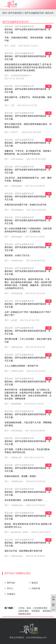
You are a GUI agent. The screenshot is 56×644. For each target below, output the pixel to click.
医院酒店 (47, 611)
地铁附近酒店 (24, 614)
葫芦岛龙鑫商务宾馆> (35, 13)
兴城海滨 (11, 594)
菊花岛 (35, 583)
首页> (5, 13)
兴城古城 (36, 588)
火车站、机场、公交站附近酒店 (33, 608)
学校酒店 (36, 611)
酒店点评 (49, 13)
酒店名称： (19, 26)
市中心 (10, 588)
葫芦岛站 (11, 583)
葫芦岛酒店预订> (16, 13)
